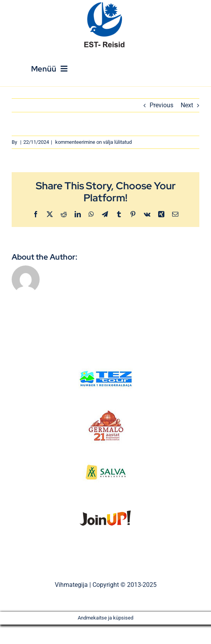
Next (187, 105)
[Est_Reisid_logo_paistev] (106, 5)
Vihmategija (71, 585)
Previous (161, 105)
